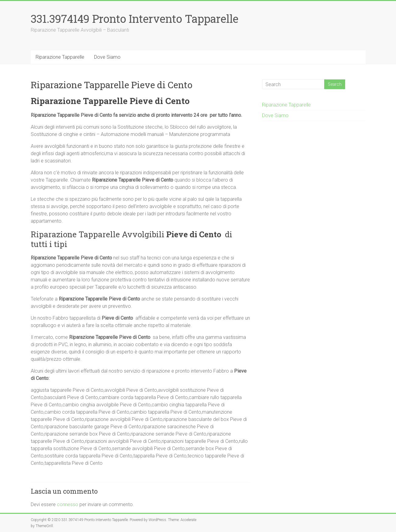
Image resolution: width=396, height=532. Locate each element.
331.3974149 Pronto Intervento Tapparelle (135, 19)
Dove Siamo (107, 57)
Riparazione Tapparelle (60, 57)
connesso (68, 504)
